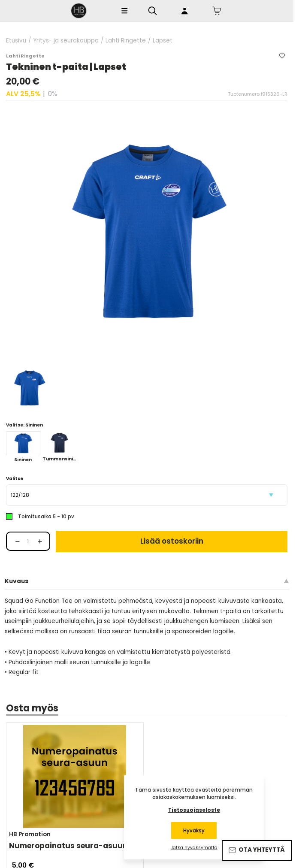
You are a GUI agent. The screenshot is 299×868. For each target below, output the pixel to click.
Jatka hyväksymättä (194, 848)
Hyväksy (194, 831)
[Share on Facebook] (12, 756)
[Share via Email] (63, 756)
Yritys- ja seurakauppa (66, 41)
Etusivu (16, 41)
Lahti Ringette (126, 41)
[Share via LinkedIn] (77, 756)
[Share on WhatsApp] (48, 756)
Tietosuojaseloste (194, 810)
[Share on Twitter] (36, 756)
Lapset (163, 41)
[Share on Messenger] (23, 756)
